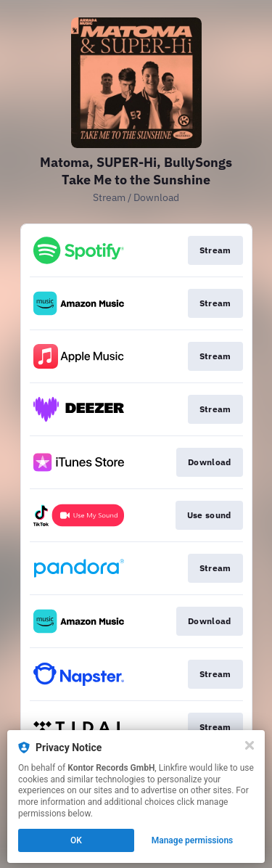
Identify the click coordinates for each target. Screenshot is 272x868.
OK (76, 840)
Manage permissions (193, 840)
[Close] (250, 745)
